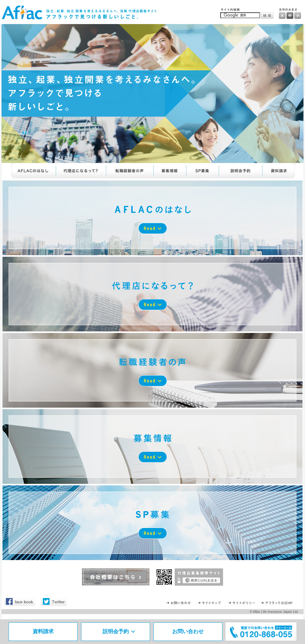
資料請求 (43, 632)
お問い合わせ (188, 632)
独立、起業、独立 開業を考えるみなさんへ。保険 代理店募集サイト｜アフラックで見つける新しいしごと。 (79, 13)
